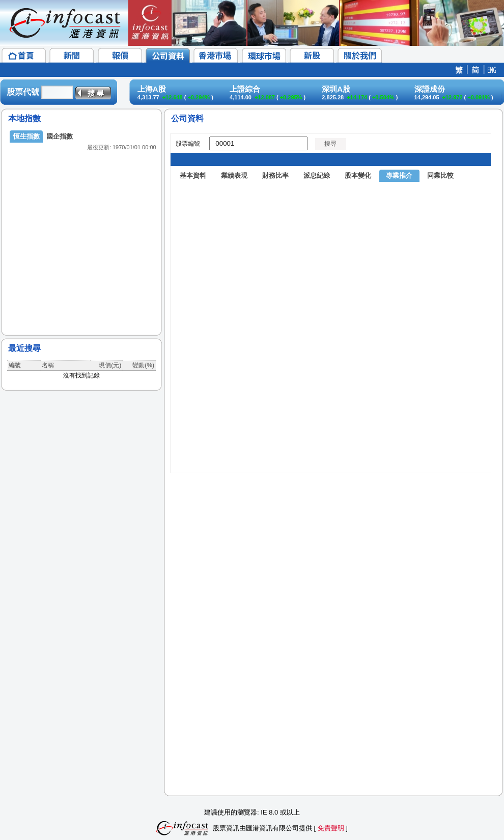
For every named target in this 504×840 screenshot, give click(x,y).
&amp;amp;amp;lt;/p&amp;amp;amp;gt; (330, 457)
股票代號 (23, 92)
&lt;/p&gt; (81, 224)
